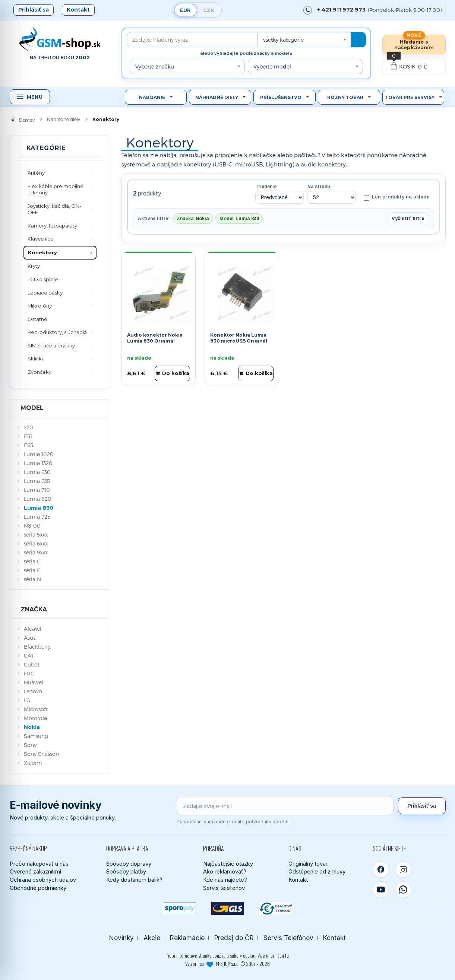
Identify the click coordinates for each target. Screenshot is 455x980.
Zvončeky (40, 372)
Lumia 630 (37, 472)
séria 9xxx (36, 552)
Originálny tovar (308, 864)
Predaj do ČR (234, 938)
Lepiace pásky (45, 293)
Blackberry (37, 647)
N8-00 (32, 526)
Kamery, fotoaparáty (52, 226)
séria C (32, 561)
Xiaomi (33, 763)
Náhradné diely (217, 97)
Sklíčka (36, 359)
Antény (36, 173)
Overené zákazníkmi (35, 871)
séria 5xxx (36, 534)
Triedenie (266, 187)
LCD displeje (43, 279)
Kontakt (78, 10)
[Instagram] (403, 869)
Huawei (34, 682)
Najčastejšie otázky (228, 864)
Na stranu (319, 187)
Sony (30, 745)
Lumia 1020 (39, 454)
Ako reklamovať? (225, 871)
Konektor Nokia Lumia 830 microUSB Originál (239, 338)
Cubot (32, 664)
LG (27, 700)
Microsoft (36, 709)
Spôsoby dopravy (129, 864)
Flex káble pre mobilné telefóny (56, 190)
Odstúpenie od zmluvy (317, 871)
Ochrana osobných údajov (43, 880)
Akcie (152, 938)
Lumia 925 (37, 517)
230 (29, 427)
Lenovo (33, 691)
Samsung (36, 736)
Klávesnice (41, 239)
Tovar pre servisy (410, 97)
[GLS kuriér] (227, 908)
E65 (29, 445)
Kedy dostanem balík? (134, 880)
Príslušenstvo (281, 97)
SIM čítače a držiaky (51, 346)
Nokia (32, 727)
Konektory (42, 252)
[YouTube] (381, 890)
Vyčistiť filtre (408, 218)
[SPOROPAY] (179, 908)
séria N (32, 579)
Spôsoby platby (126, 871)
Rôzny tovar (345, 97)
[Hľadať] (358, 40)
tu (287, 955)
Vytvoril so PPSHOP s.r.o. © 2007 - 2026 (227, 964)
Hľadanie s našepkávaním (414, 44)
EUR (185, 10)
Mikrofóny (40, 306)
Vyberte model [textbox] (272, 66)
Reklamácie (187, 938)
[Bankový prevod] (276, 908)
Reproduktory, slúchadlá (57, 332)
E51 (28, 436)
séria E (32, 570)
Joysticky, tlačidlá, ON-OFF (54, 209)
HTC (29, 673)
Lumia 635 (37, 481)
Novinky (121, 938)
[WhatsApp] (403, 890)
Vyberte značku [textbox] (155, 66)
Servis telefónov (224, 888)
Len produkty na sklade (396, 197)
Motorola (35, 718)
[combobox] (304, 40)
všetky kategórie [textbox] (283, 40)
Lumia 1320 (38, 463)
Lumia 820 (38, 499)
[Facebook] (381, 869)
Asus (30, 638)
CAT (29, 656)
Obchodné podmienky (38, 888)
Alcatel (33, 629)
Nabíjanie (152, 97)
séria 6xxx (36, 543)
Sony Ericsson (41, 754)
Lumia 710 (37, 490)
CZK (209, 10)
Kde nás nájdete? (225, 880)
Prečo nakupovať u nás (39, 864)
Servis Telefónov (288, 938)
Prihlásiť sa (34, 10)
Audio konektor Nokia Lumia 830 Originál (155, 338)
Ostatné (37, 319)
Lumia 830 (39, 508)
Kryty (34, 266)
